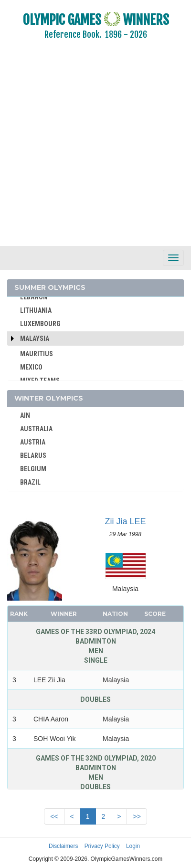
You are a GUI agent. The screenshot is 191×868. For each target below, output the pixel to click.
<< (54, 816)
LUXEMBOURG (40, 324)
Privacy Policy (102, 846)
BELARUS (33, 455)
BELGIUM (33, 469)
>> (137, 816)
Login (133, 846)
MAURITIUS (37, 354)
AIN (25, 415)
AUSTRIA (33, 442)
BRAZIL (30, 482)
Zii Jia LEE (125, 521)
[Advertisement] (90, 149)
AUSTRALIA (36, 429)
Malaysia (35, 339)
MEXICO (31, 367)
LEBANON (34, 297)
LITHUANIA (36, 310)
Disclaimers (63, 846)
